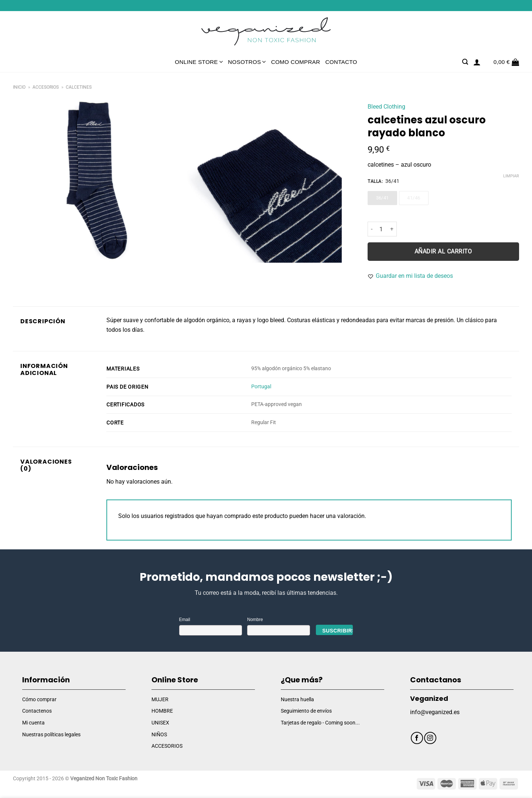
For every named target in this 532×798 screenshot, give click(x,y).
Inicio (19, 87)
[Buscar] (465, 62)
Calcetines (79, 87)
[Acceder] (477, 62)
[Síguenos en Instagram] (430, 738)
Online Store (199, 62)
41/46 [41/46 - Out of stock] (414, 198)
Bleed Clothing (386, 107)
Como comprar (296, 62)
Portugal (261, 387)
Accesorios (46, 87)
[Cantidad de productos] (381, 229)
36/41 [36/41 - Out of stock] (383, 198)
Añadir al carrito (443, 252)
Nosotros (247, 62)
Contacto (341, 62)
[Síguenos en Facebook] (417, 738)
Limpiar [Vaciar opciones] (511, 176)
